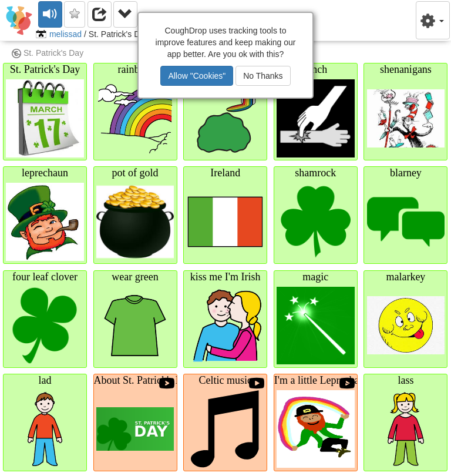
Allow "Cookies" (197, 76)
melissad (65, 34)
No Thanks (263, 76)
